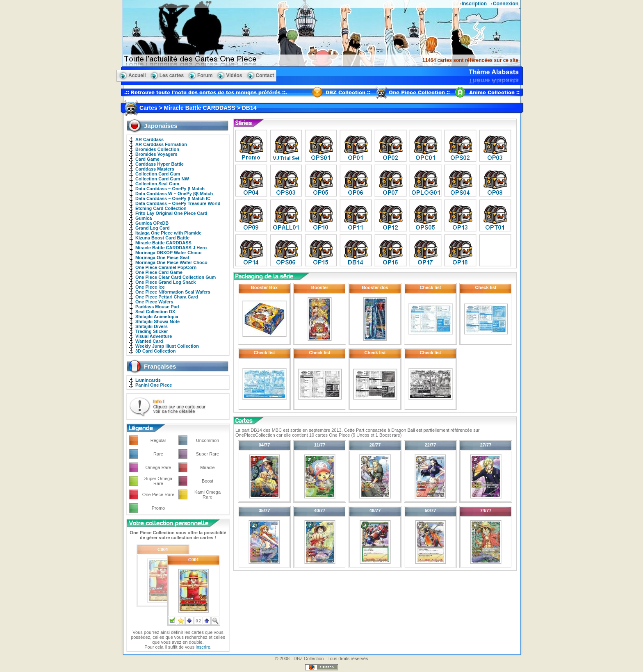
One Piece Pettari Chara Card (167, 297)
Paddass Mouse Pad (157, 307)
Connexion (506, 4)
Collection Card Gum (158, 174)
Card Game (147, 159)
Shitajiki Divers (152, 326)
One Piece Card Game (159, 272)
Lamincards (148, 380)
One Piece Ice (150, 287)
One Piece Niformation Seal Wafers (173, 292)
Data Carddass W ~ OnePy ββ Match (174, 194)
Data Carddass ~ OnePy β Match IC (173, 198)
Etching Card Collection (161, 208)
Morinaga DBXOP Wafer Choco (168, 253)
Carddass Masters (155, 169)
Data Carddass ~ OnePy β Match (170, 189)
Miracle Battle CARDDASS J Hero (171, 248)
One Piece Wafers (154, 302)
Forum (205, 75)
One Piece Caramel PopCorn (166, 267)
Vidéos (234, 75)
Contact (265, 75)
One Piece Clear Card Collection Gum (176, 277)
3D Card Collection (155, 351)
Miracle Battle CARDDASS (163, 243)
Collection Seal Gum (157, 184)
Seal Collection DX (155, 312)
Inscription (474, 4)
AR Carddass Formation (161, 144)
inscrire (203, 647)
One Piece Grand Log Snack (165, 282)
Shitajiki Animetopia (157, 317)
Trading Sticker (152, 331)
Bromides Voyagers (156, 154)
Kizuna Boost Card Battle (162, 238)
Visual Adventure (154, 336)
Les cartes (172, 75)
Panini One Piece (154, 385)
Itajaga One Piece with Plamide (168, 233)
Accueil (137, 75)
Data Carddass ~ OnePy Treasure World (178, 203)
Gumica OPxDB (152, 223)
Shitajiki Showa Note (157, 321)
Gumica (144, 218)
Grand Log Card (153, 228)
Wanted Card (149, 341)
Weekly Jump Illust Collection (167, 346)
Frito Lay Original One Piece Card (171, 213)
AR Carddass (149, 139)
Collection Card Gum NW (162, 179)
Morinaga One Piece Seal (162, 257)
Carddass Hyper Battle (160, 164)
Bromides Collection (157, 149)
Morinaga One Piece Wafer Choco (171, 262)
